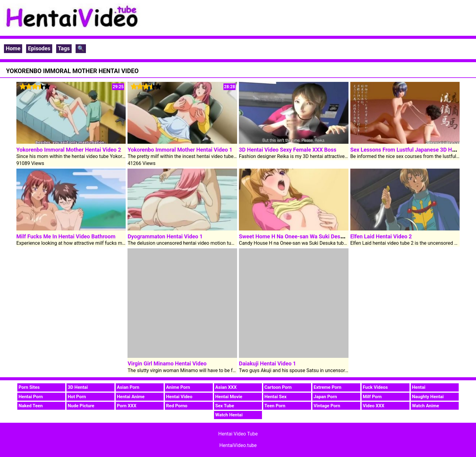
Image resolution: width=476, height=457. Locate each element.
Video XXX (374, 406)
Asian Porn (128, 387)
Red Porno (177, 406)
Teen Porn (275, 406)
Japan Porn (325, 397)
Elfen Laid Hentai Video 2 (381, 236)
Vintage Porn (327, 406)
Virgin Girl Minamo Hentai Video (167, 363)
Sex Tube (225, 406)
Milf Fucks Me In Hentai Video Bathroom (66, 236)
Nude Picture (81, 406)
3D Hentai (78, 387)
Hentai (419, 387)
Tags (64, 48)
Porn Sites (29, 387)
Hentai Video (179, 397)
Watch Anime (425, 406)
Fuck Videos (375, 387)
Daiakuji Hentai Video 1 (267, 363)
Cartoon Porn (278, 387)
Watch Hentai (229, 415)
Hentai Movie (229, 397)
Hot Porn (77, 397)
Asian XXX (226, 387)
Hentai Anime (131, 397)
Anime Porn (178, 387)
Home (13, 48)
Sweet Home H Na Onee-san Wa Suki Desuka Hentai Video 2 (313, 236)
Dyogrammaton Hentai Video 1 (165, 236)
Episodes (39, 48)
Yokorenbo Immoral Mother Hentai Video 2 (69, 150)
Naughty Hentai (428, 397)
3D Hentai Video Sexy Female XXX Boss (288, 150)
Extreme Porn (327, 387)
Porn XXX (127, 406)
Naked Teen (31, 406)
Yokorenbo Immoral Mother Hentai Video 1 (180, 150)
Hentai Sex (275, 397)
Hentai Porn (31, 397)
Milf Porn (372, 397)
